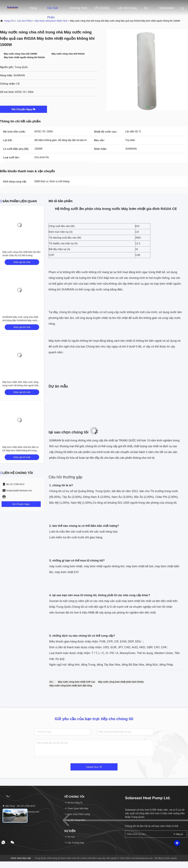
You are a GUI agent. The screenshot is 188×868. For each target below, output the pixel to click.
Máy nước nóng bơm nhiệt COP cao (77, 682)
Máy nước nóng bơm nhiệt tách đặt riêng (71, 686)
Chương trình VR (78, 10)
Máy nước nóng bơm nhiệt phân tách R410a (121, 682)
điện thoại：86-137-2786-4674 (19, 806)
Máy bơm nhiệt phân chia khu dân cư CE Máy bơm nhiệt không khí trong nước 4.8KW (20, 450)
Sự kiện (147, 10)
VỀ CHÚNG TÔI (102, 10)
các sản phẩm (25, 21)
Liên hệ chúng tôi (127, 10)
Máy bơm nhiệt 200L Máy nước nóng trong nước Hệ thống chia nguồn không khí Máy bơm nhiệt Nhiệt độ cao (21, 385)
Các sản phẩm (53, 10)
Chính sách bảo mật (21, 858)
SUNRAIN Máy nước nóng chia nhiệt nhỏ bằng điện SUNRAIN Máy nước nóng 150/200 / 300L (20, 320)
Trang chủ (33, 10)
